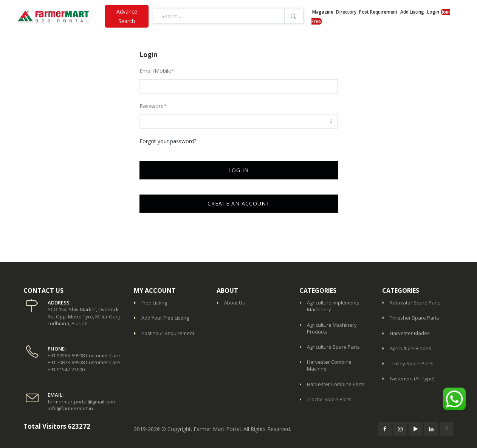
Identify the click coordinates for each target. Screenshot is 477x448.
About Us (235, 303)
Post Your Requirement (168, 333)
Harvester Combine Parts (336, 384)
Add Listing (412, 12)
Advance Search (127, 16)
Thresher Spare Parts (414, 318)
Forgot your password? (168, 141)
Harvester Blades (410, 333)
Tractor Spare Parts (329, 399)
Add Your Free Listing (165, 318)
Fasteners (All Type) (412, 378)
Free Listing (154, 303)
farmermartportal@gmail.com (81, 402)
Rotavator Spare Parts (415, 303)
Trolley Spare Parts (412, 363)
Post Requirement (379, 12)
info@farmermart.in (70, 408)
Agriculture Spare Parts (333, 347)
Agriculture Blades (410, 348)
